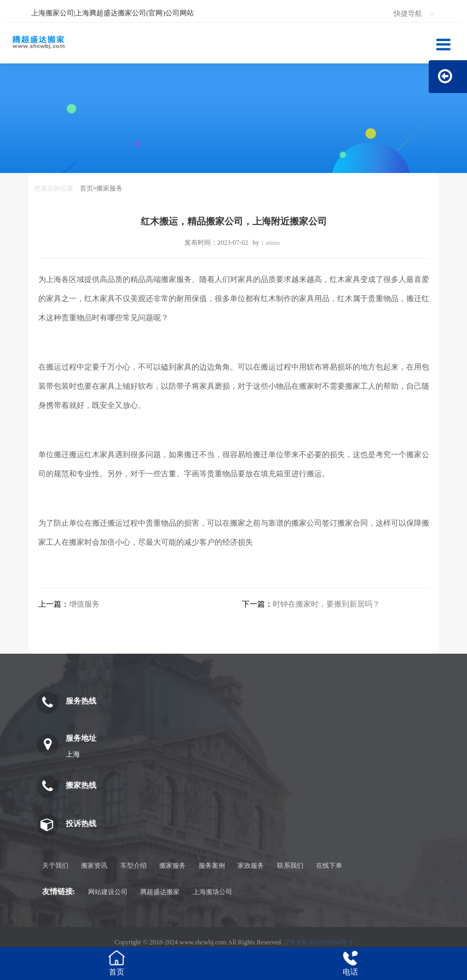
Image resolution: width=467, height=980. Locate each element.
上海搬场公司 (212, 892)
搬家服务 (109, 188)
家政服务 (251, 866)
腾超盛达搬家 (160, 892)
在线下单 (329, 866)
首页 (87, 188)
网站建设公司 (108, 892)
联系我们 (290, 866)
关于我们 (55, 866)
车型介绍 (134, 866)
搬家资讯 (94, 866)
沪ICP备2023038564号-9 (318, 942)
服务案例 (212, 866)
